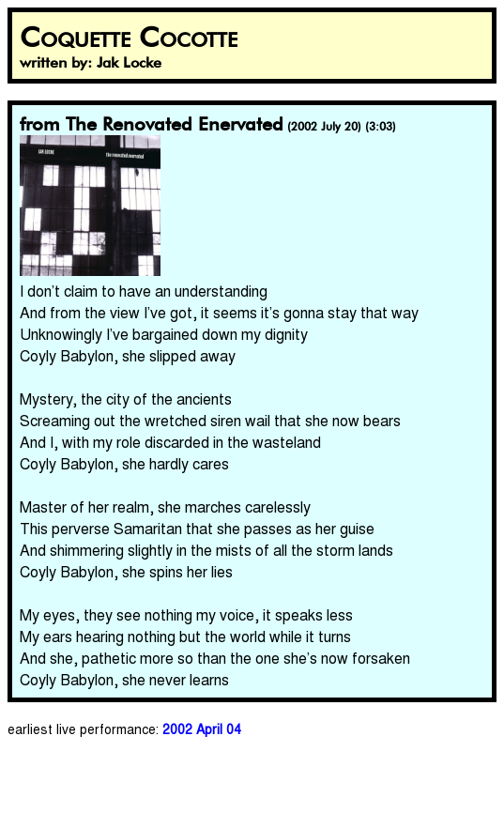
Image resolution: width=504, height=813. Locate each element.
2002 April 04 (202, 729)
